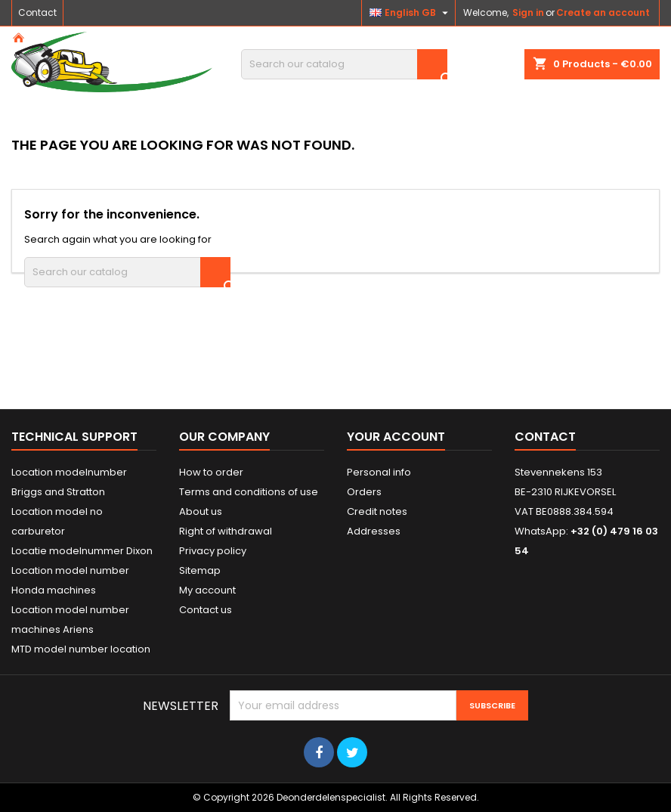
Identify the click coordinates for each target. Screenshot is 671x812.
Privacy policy (213, 551)
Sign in (528, 12)
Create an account (603, 12)
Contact (37, 12)
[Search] (344, 64)
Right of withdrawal (226, 531)
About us (201, 511)
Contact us (206, 610)
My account (207, 590)
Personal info (379, 472)
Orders (364, 492)
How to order (211, 472)
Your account (396, 437)
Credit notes (377, 511)
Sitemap (200, 570)
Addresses (374, 531)
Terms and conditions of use (249, 492)
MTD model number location (81, 649)
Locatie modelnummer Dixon (82, 551)
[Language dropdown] (411, 13)
